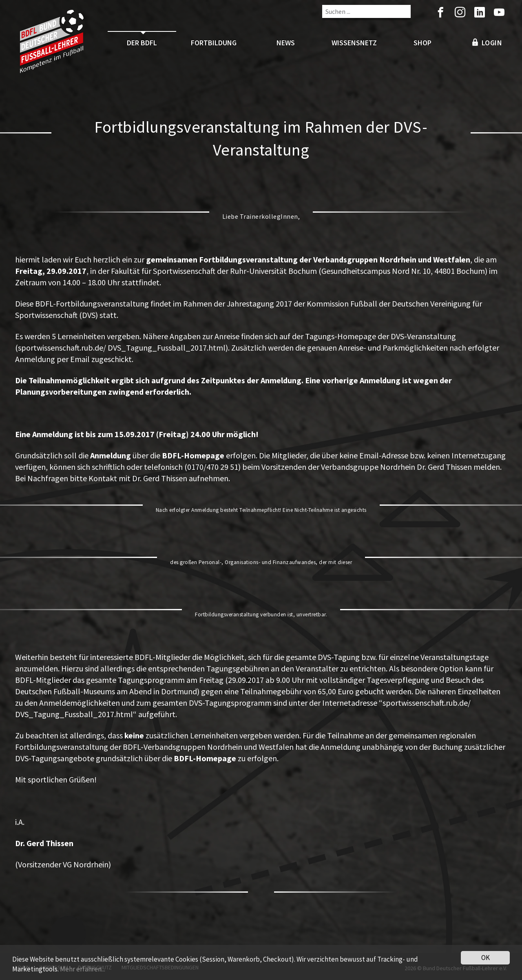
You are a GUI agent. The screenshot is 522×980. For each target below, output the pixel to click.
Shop (422, 43)
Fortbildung (214, 43)
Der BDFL (142, 43)
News (286, 43)
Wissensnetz (354, 43)
